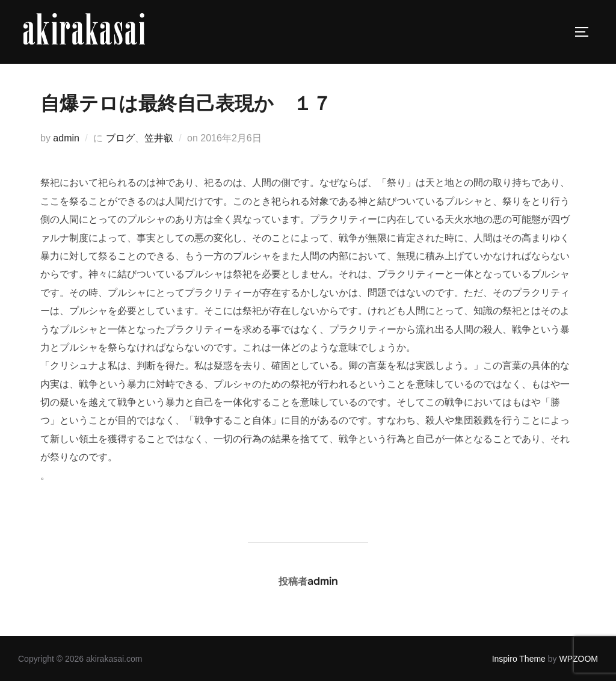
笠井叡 (159, 138)
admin (66, 138)
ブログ (120, 138)
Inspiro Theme (519, 659)
